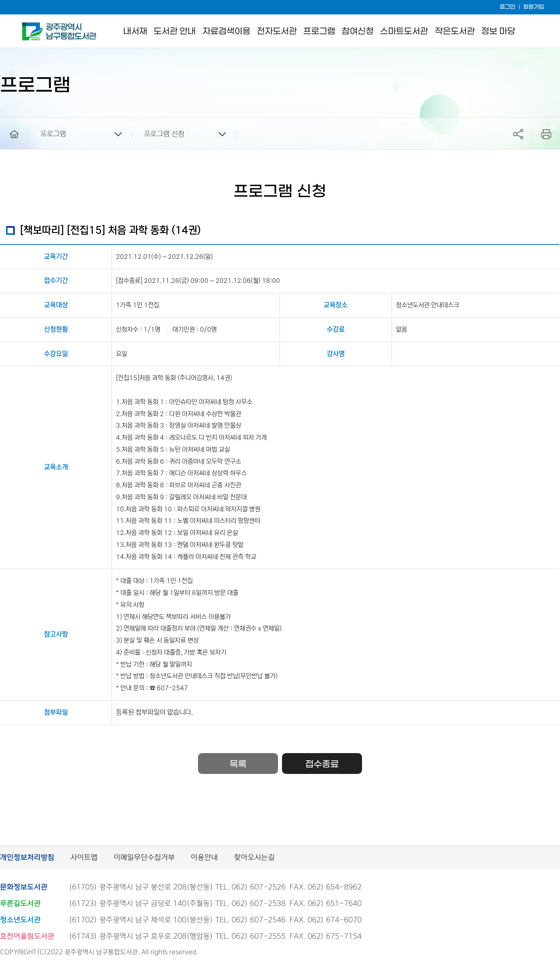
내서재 (135, 31)
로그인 (507, 7)
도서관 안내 (175, 31)
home (8, 122)
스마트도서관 (404, 31)
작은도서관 (455, 31)
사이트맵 (84, 858)
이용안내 (204, 858)
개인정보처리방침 (27, 858)
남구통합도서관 (33, 26)
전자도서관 (277, 31)
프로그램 (319, 31)
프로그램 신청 (164, 134)
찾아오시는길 (254, 858)
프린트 (546, 134)
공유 (518, 134)
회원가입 (534, 7)
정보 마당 (498, 31)
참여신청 (358, 31)
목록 (238, 764)
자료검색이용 (226, 31)
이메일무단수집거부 (144, 858)
